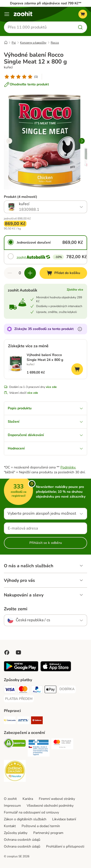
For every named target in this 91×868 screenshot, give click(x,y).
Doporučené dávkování (45, 435)
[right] (82, 141)
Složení (45, 422)
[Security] (15, 744)
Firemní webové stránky (57, 799)
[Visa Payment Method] (10, 690)
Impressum (12, 806)
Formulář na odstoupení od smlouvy (31, 812)
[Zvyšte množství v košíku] (30, 273)
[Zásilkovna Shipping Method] (37, 721)
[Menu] (7, 14)
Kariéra (28, 799)
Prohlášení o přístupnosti (65, 846)
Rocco (55, 43)
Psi (14, 43)
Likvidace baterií (64, 819)
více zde (51, 387)
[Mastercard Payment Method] (23, 690)
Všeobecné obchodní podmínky (50, 806)
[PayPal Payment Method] (37, 690)
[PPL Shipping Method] (23, 721)
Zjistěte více (75, 290)
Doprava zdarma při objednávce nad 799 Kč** (46, 3)
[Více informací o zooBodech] (80, 329)
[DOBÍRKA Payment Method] (67, 689)
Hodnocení (45, 448)
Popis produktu (45, 408)
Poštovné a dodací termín (41, 826)
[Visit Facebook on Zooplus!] (7, 652)
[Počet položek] (20, 273)
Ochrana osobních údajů (22, 840)
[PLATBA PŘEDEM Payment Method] (19, 699)
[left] (9, 141)
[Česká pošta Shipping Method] (10, 721)
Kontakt (10, 826)
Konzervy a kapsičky (33, 43)
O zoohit (10, 799)
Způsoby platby (16, 833)
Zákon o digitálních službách (25, 819)
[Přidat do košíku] (63, 273)
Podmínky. (68, 467)
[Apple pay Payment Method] (50, 690)
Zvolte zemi (16, 609)
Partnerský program (48, 833)
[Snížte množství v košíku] (10, 273)
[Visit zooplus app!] (21, 670)
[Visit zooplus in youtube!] (18, 652)
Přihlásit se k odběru (46, 543)
